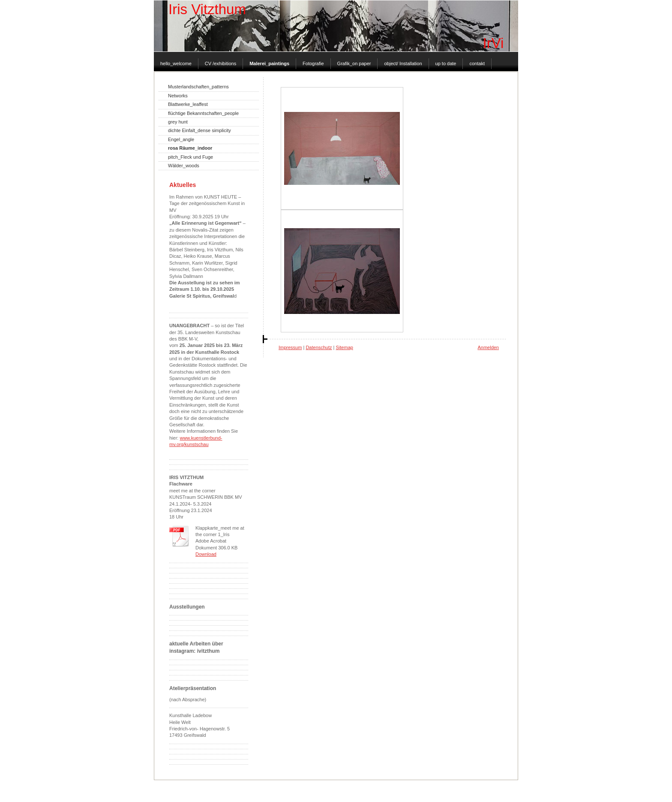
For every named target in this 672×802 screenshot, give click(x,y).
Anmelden (488, 347)
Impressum (290, 347)
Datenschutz (319, 347)
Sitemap (345, 347)
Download (206, 554)
